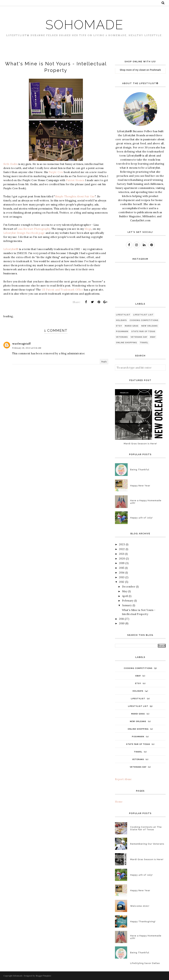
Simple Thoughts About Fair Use (75, 196)
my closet (140, 70)
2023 (122, 544)
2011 (121, 619)
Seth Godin (10, 164)
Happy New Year (140, 486)
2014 (122, 573)
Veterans (122, 337)
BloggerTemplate (43, 976)
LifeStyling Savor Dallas (145, 963)
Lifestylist (123, 315)
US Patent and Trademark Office (62, 290)
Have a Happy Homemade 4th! (146, 502)
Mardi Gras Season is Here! (140, 444)
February (128, 601)
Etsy (119, 326)
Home (119, 802)
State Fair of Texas (143, 331)
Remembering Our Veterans (147, 844)
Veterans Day (139, 337)
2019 (122, 563)
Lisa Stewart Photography (34, 229)
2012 (122, 582)
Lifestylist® (11, 249)
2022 (122, 549)
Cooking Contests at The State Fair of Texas (146, 828)
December (129, 587)
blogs (88, 229)
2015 (122, 568)
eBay (153, 337)
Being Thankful (140, 470)
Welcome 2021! (140, 906)
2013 (122, 577)
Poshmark (155, 70)
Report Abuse (123, 779)
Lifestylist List (143, 315)
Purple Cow (56, 172)
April (125, 596)
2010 (122, 623)
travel (144, 343)
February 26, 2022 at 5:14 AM (27, 348)
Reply (104, 362)
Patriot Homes (75, 180)
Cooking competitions (144, 320)
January (127, 605)
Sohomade (85, 24)
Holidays (121, 320)
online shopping (126, 343)
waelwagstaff (21, 344)
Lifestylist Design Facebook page (24, 233)
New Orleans (149, 326)
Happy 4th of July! (141, 518)
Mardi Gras (132, 326)
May (125, 591)
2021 (122, 554)
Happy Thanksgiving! (143, 922)
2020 (122, 559)
